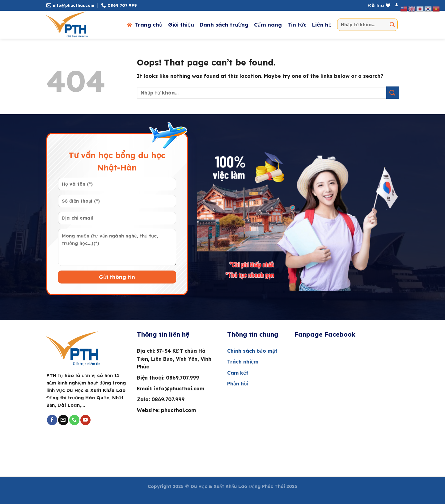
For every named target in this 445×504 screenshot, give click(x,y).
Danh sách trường (224, 25)
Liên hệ (322, 25)
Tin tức (297, 25)
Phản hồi (238, 384)
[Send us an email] (63, 420)
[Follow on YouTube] (85, 420)
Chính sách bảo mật (252, 351)
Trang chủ (144, 25)
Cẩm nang (268, 25)
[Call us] (74, 420)
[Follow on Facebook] (52, 420)
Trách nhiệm (244, 362)
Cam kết (238, 373)
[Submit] (392, 25)
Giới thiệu (181, 25)
